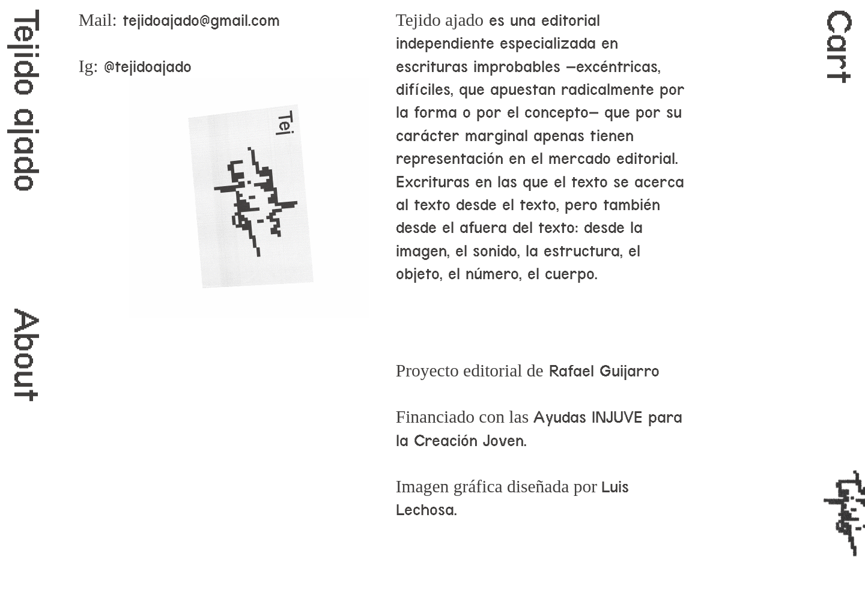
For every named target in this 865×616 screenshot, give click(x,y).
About (26, 355)
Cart (839, 47)
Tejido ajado (26, 101)
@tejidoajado (148, 67)
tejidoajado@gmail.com (201, 20)
